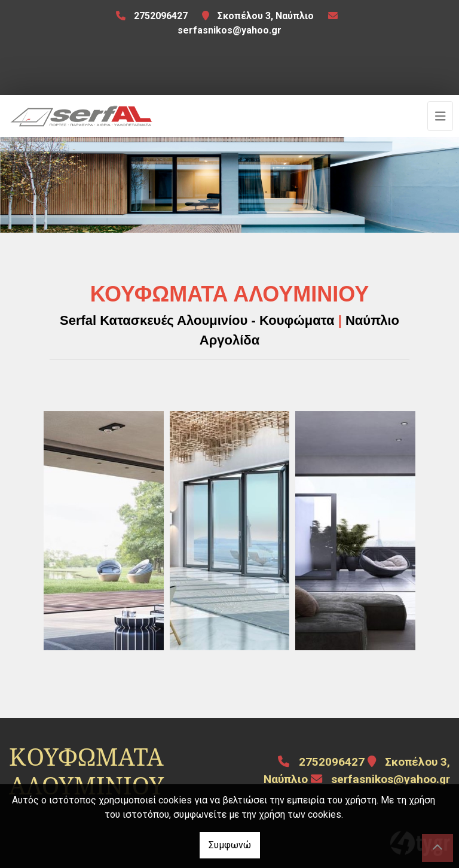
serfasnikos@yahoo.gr (229, 30)
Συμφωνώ (230, 845)
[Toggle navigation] (440, 116)
